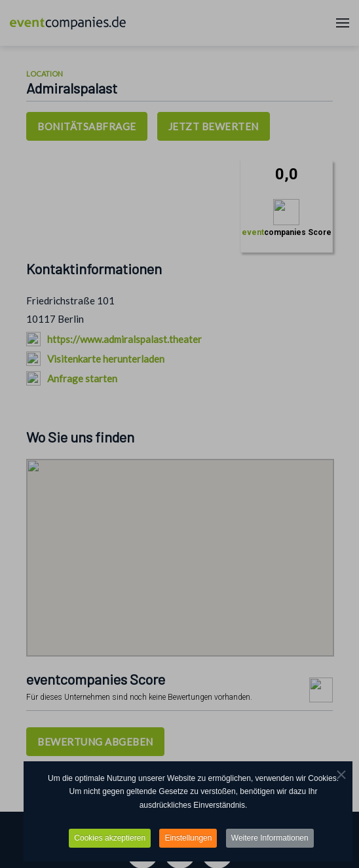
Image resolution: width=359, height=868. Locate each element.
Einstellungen (188, 838)
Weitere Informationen (270, 838)
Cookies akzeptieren (110, 838)
